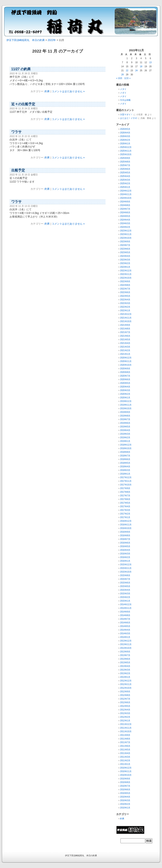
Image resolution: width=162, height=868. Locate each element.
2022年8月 (125, 285)
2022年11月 (126, 274)
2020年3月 (125, 390)
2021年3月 (125, 347)
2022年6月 (125, 292)
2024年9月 (125, 202)
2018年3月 (125, 470)
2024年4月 (125, 220)
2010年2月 (125, 804)
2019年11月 (126, 405)
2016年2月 (125, 557)
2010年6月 (125, 790)
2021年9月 (125, 325)
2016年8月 (125, 536)
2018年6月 (125, 459)
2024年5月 (125, 216)
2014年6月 (125, 623)
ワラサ (16, 132)
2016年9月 (125, 532)
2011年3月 (125, 757)
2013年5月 (125, 663)
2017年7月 (125, 496)
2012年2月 (125, 717)
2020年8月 (125, 372)
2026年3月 (125, 136)
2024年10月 (126, 198)
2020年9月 (125, 369)
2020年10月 (126, 365)
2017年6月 (125, 499)
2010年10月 (126, 775)
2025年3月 (125, 180)
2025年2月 (125, 183)
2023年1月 (125, 267)
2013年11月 (126, 644)
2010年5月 (125, 793)
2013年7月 (125, 655)
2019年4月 (125, 430)
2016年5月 (125, 546)
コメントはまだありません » (68, 91)
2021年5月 (125, 340)
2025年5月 (125, 173)
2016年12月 (126, 521)
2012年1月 (125, 721)
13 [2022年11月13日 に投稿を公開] (150, 62)
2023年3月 (125, 260)
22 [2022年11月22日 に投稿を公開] (127, 71)
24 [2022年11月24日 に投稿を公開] (136, 71)
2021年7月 (125, 332)
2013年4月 (125, 666)
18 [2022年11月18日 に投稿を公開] (141, 66)
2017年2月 (125, 514)
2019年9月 (125, 412)
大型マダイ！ (126, 115)
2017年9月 (125, 488)
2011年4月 (125, 753)
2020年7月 (125, 376)
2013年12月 (126, 641)
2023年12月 (126, 231)
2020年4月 (125, 387)
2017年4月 (125, 506)
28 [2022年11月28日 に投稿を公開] (122, 75)
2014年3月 (125, 633)
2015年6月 (125, 583)
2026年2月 (125, 140)
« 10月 (119, 78)
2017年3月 (125, 510)
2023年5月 (125, 252)
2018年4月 (125, 467)
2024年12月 (126, 191)
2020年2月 (125, 394)
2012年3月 (125, 713)
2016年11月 (126, 525)
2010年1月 (125, 808)
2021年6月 (125, 336)
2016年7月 (125, 539)
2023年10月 (126, 238)
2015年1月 (125, 601)
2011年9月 (125, 735)
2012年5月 (125, 706)
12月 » (127, 78)
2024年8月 (125, 205)
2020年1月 (125, 398)
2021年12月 (126, 314)
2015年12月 (126, 565)
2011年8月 (125, 739)
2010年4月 (125, 797)
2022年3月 (125, 303)
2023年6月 (125, 249)
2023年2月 (125, 263)
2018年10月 (126, 448)
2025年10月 (126, 154)
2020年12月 (126, 358)
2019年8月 (125, 416)
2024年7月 (125, 209)
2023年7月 (125, 245)
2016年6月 (125, 543)
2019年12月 (126, 401)
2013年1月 (125, 677)
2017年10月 (126, 485)
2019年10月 (126, 408)
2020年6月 (125, 379)
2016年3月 (125, 554)
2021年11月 (126, 318)
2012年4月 (125, 710)
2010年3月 (125, 800)
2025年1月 (125, 187)
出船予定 (18, 170)
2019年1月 (125, 441)
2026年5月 (125, 129)
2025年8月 (125, 162)
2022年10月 (126, 278)
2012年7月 (125, 699)
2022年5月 (125, 296)
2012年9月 (125, 692)
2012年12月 (126, 681)
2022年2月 (125, 307)
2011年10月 (126, 731)
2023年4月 (125, 256)
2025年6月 (125, 169)
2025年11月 (126, 151)
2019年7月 (125, 419)
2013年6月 (125, 659)
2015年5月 (125, 586)
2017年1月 (125, 517)
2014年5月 (125, 626)
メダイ (123, 89)
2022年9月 (125, 281)
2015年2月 (125, 597)
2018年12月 (126, 445)
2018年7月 (125, 456)
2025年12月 (126, 147)
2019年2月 (125, 438)
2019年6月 (125, 423)
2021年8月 (125, 329)
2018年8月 (125, 452)
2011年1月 (125, 764)
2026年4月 (125, 133)
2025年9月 (125, 158)
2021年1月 (125, 354)
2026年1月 (125, 144)
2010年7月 (125, 786)
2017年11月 (126, 481)
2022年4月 (125, 300)
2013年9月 (125, 652)
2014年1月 (125, 637)
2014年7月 (125, 619)
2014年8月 (125, 615)
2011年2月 (125, 761)
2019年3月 (125, 434)
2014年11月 (126, 608)
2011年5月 (125, 750)
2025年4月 (125, 176)
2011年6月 (125, 746)
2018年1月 (125, 474)
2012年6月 (125, 702)
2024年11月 (126, 194)
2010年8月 (125, 782)
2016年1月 (125, 561)
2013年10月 (126, 648)
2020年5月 (125, 383)
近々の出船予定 (23, 104)
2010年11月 (126, 771)
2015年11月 (126, 568)
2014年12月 (126, 604)
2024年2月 (125, 227)
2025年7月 (125, 165)
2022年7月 (125, 289)
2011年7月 (125, 742)
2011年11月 (126, 728)
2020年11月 (126, 361)
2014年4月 (125, 630)
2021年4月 (125, 343)
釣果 (47, 91)
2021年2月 (125, 350)
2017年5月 (125, 503)
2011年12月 (126, 724)
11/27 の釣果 (21, 69)
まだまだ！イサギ (129, 118)
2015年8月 (125, 575)
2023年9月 (125, 242)
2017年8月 (125, 492)
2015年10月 (126, 572)
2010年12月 (126, 768)
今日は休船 (125, 100)
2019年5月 (125, 427)
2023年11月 (126, 234)
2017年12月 (126, 477)
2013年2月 (125, 673)
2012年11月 (126, 684)
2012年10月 (126, 688)
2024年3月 (125, 223)
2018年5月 (125, 463)
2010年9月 (125, 779)
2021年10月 (126, 321)
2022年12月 (126, 271)
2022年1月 (125, 311)
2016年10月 (126, 528)
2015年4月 (125, 590)
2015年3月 (125, 594)
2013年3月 (125, 670)
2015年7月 (125, 579)
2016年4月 (125, 550)
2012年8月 (125, 695)
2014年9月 (125, 612)
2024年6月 (125, 213)
